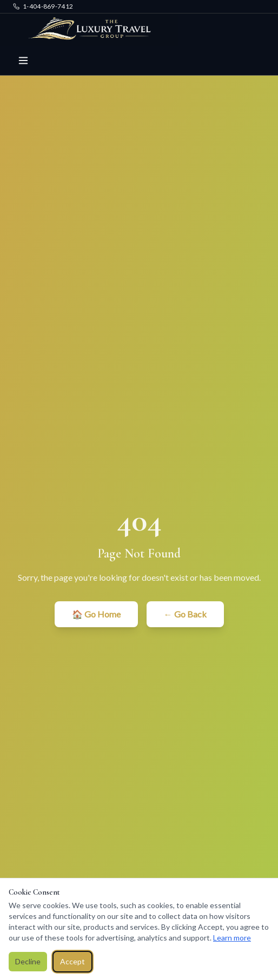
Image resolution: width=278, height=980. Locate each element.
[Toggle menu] (23, 61)
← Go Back (185, 614)
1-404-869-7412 (43, 6)
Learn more (232, 938)
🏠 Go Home (96, 614)
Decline (28, 961)
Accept (72, 961)
